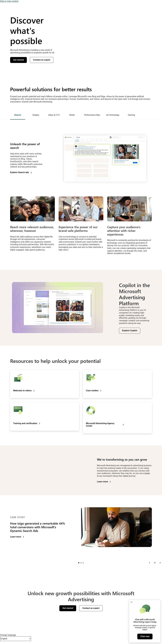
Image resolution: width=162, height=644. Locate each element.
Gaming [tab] (131, 115)
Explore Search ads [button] (20, 172)
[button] (131, 602)
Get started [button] (18, 60)
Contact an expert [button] (42, 60)
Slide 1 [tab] (79, 563)
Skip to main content (9, 1)
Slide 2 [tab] (81, 563)
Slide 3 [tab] (83, 563)
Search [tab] (18, 115)
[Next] (160, 563)
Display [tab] (36, 115)
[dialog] (145, 621)
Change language (8, 635)
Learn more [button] (102, 482)
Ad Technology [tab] (113, 115)
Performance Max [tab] (92, 115)
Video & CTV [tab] (54, 115)
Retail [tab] (72, 115)
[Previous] (149, 563)
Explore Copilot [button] (130, 331)
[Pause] (155, 563)
